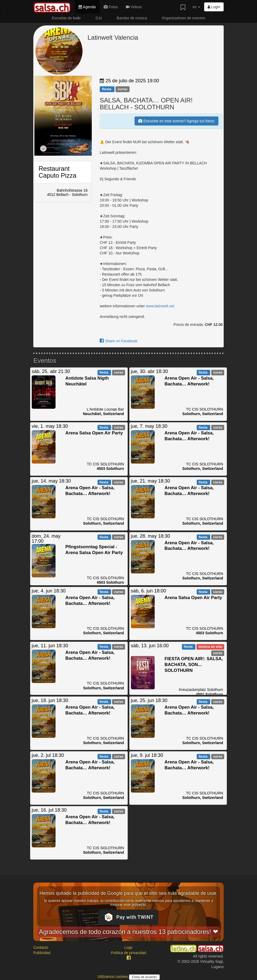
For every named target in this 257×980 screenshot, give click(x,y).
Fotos (111, 7)
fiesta (107, 89)
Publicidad (42, 953)
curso (123, 89)
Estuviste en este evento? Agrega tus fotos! (176, 121)
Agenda (87, 7)
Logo (128, 947)
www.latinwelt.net (160, 306)
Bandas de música (132, 18)
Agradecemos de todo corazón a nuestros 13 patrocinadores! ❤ (128, 932)
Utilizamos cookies (113, 977)
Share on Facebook (118, 341)
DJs (99, 18)
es (196, 7)
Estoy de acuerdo (144, 977)
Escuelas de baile (66, 18)
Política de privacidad (128, 953)
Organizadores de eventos (183, 18)
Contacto (41, 947)
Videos (134, 7)
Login (214, 7)
